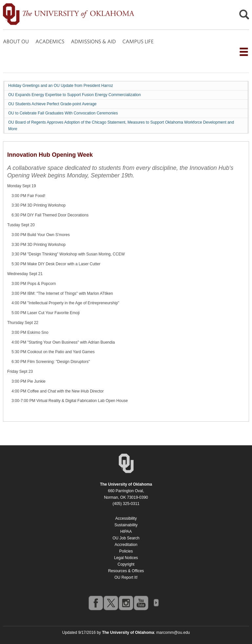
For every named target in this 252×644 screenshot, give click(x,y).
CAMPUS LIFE (138, 41)
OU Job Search (126, 538)
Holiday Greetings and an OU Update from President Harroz (61, 86)
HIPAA (126, 532)
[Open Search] (244, 16)
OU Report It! (126, 577)
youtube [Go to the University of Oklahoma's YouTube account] (141, 603)
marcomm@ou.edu (173, 633)
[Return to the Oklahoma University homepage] (126, 484)
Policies (126, 551)
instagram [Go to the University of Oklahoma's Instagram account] (126, 603)
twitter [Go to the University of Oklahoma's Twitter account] (111, 603)
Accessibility (126, 518)
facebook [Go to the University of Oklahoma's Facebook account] (95, 603)
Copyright (126, 564)
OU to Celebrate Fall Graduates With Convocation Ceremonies (63, 113)
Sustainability (126, 525)
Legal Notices (126, 558)
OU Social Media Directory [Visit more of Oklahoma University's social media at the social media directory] (156, 603)
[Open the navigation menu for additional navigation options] (244, 52)
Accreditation (126, 545)
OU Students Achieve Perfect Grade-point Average (52, 104)
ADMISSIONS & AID (93, 41)
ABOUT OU (16, 41)
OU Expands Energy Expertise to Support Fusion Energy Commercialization (74, 95)
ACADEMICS (50, 41)
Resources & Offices (126, 571)
